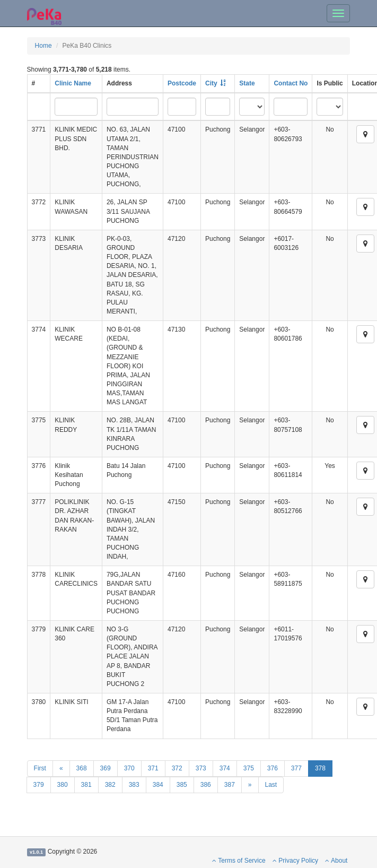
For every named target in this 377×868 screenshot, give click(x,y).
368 (82, 768)
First (40, 768)
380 (63, 785)
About (336, 861)
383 (134, 785)
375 (249, 768)
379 (39, 785)
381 (86, 785)
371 (153, 768)
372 (177, 768)
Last (271, 785)
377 (296, 768)
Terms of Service (239, 861)
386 (206, 785)
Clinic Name (73, 83)
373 (201, 768)
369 (106, 768)
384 (158, 785)
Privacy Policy (295, 861)
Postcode (182, 83)
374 (225, 768)
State (247, 83)
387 (230, 785)
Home (43, 46)
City (211, 83)
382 (110, 785)
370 (129, 768)
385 (182, 785)
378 (320, 768)
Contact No (291, 83)
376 (273, 768)
